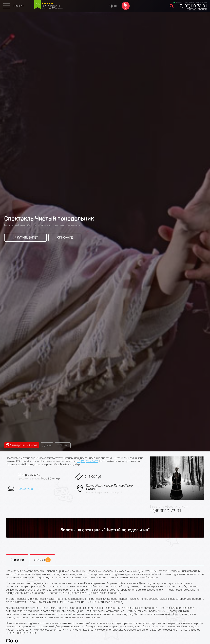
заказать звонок (197, 9)
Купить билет (25, 238)
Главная (19, 6)
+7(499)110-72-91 (192, 6)
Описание (65, 238)
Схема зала (25, 489)
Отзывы (42, 560)
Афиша (113, 6)
